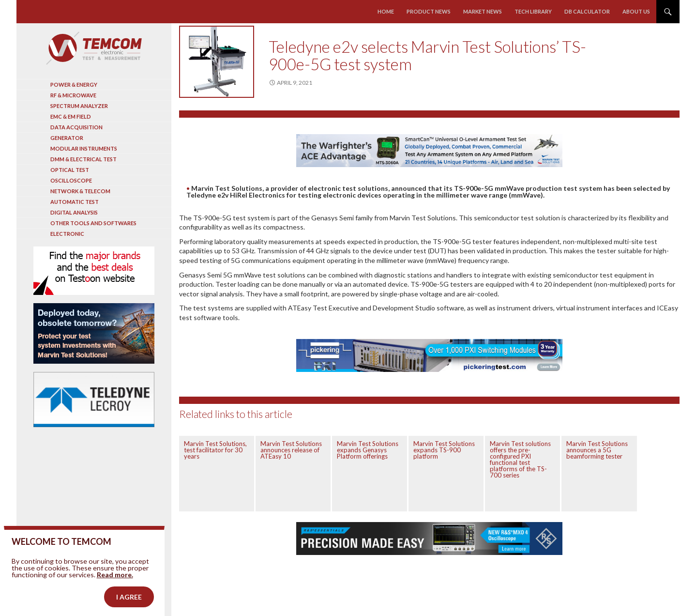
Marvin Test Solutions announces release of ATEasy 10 (291, 450)
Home (386, 11)
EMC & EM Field (71, 116)
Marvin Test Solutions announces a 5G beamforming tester (597, 450)
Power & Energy (74, 85)
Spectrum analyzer (79, 106)
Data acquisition (76, 127)
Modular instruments (84, 148)
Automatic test (75, 202)
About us (636, 11)
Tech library (533, 11)
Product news (429, 11)
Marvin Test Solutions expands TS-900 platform (444, 450)
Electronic (67, 234)
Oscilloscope (71, 180)
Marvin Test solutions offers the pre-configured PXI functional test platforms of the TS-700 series (520, 459)
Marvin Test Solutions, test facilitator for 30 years (215, 450)
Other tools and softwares (93, 223)
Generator (67, 138)
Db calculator (587, 11)
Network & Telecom (80, 191)
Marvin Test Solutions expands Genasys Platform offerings (368, 450)
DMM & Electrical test (83, 159)
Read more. (115, 587)
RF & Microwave (73, 95)
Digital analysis (74, 212)
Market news (483, 11)
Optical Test (70, 170)
